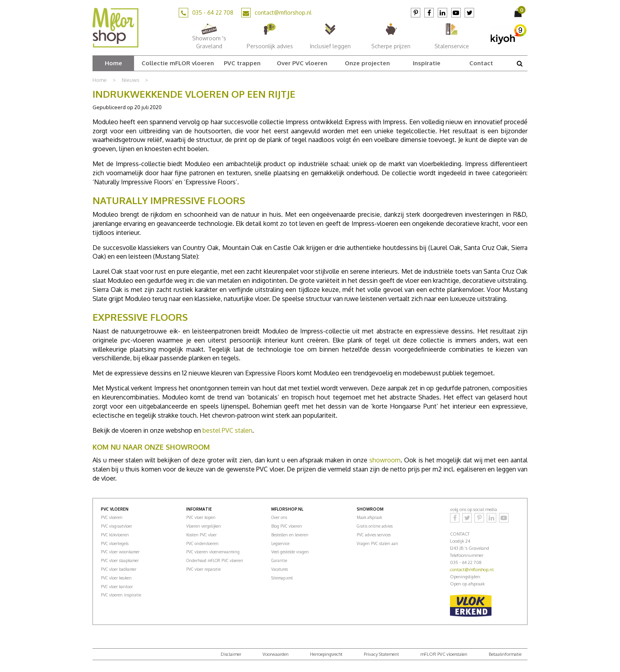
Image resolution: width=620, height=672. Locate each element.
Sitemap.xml (282, 578)
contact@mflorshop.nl (283, 12)
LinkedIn (442, 13)
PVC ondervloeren (202, 543)
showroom (385, 460)
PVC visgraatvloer (116, 526)
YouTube (456, 13)
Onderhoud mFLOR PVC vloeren (215, 560)
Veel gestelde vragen (290, 552)
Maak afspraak (369, 517)
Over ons (279, 517)
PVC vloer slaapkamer (120, 560)
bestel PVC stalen (227, 430)
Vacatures (280, 569)
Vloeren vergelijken (204, 526)
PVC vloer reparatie (203, 569)
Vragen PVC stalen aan (377, 543)
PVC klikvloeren (115, 535)
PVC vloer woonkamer (120, 552)
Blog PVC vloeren (287, 526)
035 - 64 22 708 (213, 12)
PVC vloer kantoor (117, 587)
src (520, 63)
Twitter (469, 13)
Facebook (429, 13)
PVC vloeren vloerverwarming (213, 552)
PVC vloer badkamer (119, 569)
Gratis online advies (375, 526)
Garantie (279, 560)
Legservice (280, 543)
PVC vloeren (112, 517)
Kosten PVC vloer (201, 535)
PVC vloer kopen (201, 517)
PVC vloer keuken (116, 578)
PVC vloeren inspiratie (121, 595)
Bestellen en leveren (290, 535)
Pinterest (416, 13)
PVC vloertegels (115, 543)
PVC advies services (374, 535)
